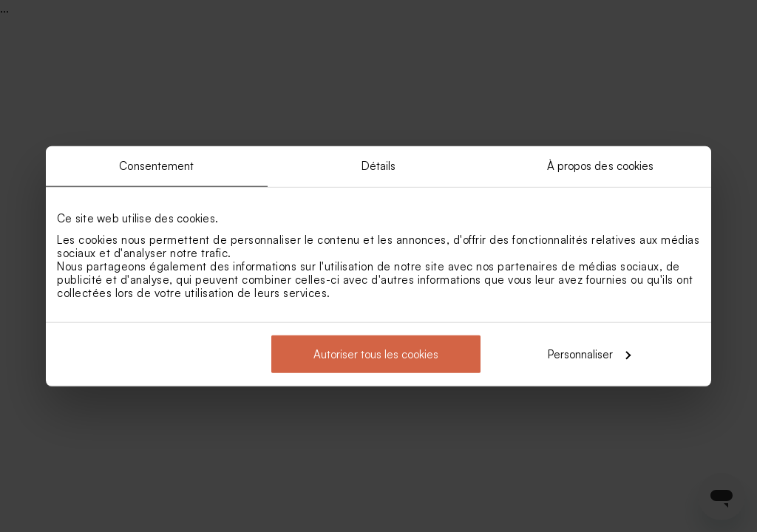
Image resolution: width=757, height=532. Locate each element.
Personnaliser (589, 354)
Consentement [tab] (156, 166)
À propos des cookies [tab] (601, 166)
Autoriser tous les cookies (376, 354)
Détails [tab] (379, 166)
